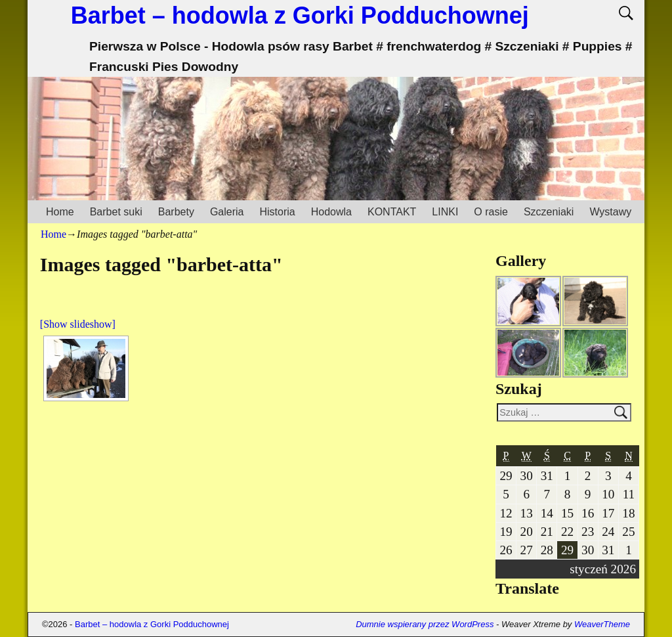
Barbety (176, 212)
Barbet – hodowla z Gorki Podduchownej (300, 15)
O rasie (491, 212)
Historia (277, 212)
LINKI (445, 212)
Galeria (227, 212)
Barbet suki (116, 212)
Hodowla (331, 212)
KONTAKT (392, 212)
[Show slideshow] (78, 324)
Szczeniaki (549, 212)
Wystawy (610, 212)
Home (60, 212)
